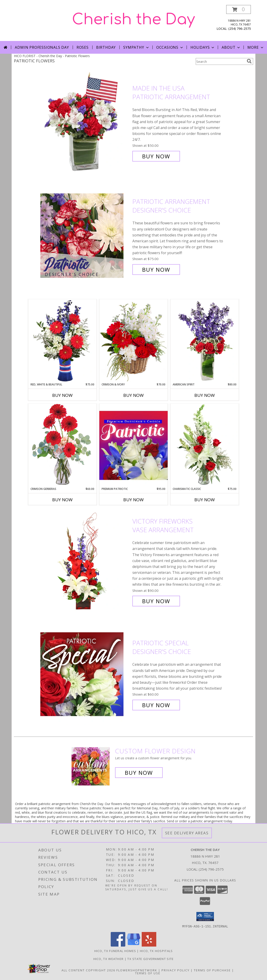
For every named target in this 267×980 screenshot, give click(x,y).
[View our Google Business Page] (133, 945)
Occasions (170, 47)
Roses (83, 47)
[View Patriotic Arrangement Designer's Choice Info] (85, 236)
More (256, 47)
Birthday (106, 47)
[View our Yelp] (149, 945)
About (231, 47)
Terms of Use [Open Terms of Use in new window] (148, 973)
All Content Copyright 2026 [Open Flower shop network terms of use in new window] (88, 970)
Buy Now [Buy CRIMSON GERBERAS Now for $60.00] (62, 500)
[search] (249, 61)
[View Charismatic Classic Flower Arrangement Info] (205, 445)
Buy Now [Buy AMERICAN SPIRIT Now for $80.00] (205, 395)
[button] (239, 9)
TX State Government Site (150, 959)
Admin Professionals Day (42, 47)
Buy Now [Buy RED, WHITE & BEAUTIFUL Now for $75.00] (62, 395)
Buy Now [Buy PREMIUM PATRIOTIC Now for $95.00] (133, 500)
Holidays (203, 47)
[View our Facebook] (118, 945)
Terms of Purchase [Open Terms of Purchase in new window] (212, 970)
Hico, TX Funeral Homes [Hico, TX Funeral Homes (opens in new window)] (115, 951)
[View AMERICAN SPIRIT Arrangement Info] (205, 341)
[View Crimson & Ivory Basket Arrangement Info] (133, 341)
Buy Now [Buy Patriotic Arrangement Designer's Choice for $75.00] (156, 270)
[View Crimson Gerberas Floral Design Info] (62, 445)
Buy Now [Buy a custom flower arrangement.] (139, 773)
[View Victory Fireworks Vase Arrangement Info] (85, 561)
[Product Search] (220, 61)
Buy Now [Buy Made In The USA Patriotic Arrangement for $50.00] (156, 156)
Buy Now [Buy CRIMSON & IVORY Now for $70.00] (133, 395)
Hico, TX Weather (109, 959)
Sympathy (136, 47)
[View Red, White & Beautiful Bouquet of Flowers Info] (62, 341)
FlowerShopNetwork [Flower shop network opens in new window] (137, 970)
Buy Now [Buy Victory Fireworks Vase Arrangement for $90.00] (156, 601)
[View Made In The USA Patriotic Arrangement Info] (85, 122)
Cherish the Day (133, 20)
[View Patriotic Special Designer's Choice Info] (85, 674)
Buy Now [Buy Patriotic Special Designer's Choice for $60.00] (156, 705)
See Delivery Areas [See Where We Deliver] (187, 833)
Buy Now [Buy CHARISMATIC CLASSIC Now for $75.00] (205, 500)
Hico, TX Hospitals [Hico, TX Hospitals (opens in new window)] (156, 951)
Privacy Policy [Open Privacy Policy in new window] (176, 970)
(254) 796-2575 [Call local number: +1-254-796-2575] (240, 29)
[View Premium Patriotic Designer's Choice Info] (133, 445)
